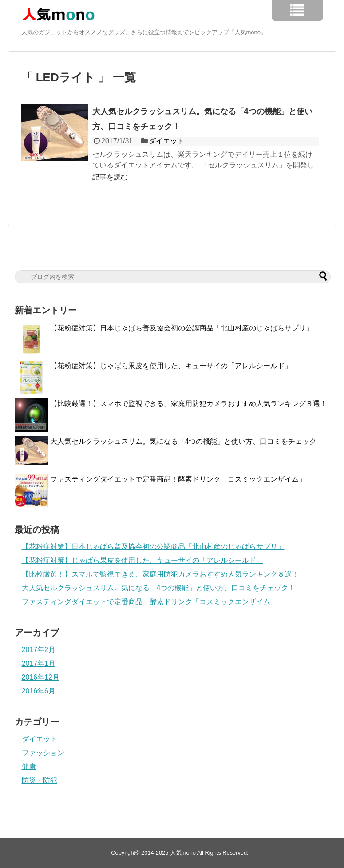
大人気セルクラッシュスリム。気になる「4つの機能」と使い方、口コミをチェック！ (187, 441)
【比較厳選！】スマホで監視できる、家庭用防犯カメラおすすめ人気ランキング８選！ (189, 404)
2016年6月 (39, 691)
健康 (29, 766)
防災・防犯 (40, 780)
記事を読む (110, 177)
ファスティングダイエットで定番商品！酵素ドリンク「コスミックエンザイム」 (178, 479)
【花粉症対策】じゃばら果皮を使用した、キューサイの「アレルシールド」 (171, 366)
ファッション (43, 753)
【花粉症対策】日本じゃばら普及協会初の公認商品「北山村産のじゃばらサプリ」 (182, 328)
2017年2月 (39, 650)
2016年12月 (41, 677)
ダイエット (166, 141)
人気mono (183, 853)
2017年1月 (39, 663)
